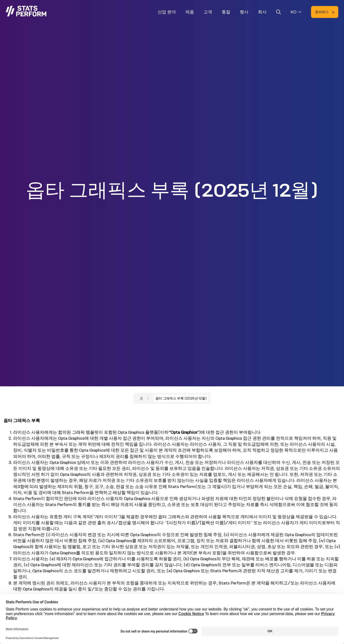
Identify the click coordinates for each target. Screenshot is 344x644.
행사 (244, 12)
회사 (262, 12)
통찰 (226, 12)
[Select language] (296, 12)
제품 (190, 12)
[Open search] (279, 13)
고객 (208, 12)
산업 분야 (167, 12)
